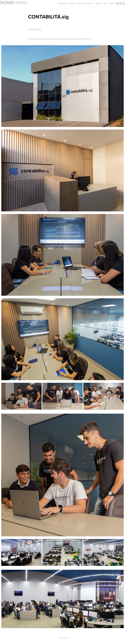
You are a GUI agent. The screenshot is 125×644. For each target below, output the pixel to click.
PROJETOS (98, 3)
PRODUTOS (90, 3)
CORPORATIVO (72, 3)
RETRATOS (81, 3)
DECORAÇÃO (62, 3)
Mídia (105, 3)
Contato (112, 3)
